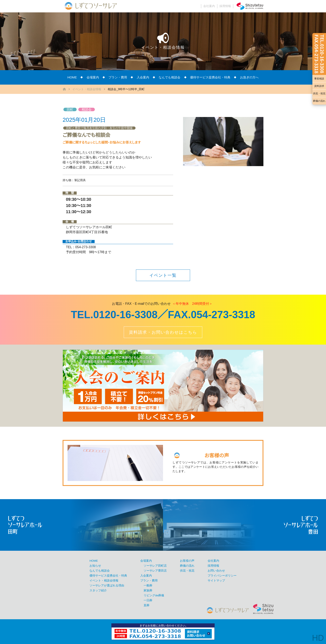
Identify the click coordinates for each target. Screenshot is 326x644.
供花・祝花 (319, 93)
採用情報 (225, 6)
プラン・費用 (118, 77)
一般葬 (148, 586)
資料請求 (319, 86)
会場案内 (93, 77)
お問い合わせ (216, 571)
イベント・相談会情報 (87, 89)
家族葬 (148, 590)
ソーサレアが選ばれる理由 (107, 586)
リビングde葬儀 (154, 595)
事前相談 (319, 79)
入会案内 (143, 77)
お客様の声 (187, 561)
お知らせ (95, 566)
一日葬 (148, 600)
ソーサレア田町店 (155, 566)
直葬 (146, 605)
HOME (72, 77)
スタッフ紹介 (98, 590)
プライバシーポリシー (222, 576)
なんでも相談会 (170, 77)
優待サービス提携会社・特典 (210, 77)
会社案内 (209, 6)
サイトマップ (216, 581)
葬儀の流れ (319, 101)
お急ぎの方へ (249, 77)
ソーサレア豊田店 (155, 571)
